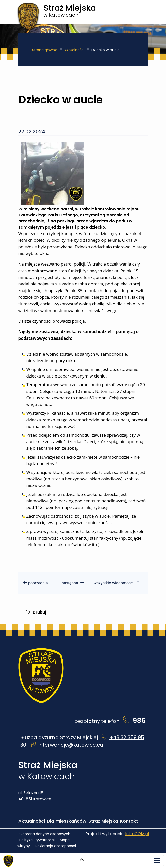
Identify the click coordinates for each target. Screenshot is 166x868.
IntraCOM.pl (137, 834)
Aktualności (74, 50)
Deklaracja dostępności (55, 846)
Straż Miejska (103, 821)
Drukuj (36, 612)
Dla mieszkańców (67, 821)
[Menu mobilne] (157, 861)
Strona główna (45, 50)
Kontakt (129, 821)
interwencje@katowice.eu (71, 745)
